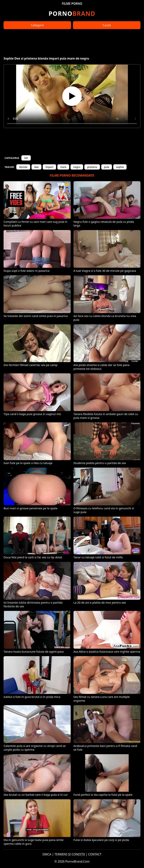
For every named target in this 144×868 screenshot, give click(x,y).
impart (49, 167)
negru (77, 167)
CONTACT (95, 854)
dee (36, 167)
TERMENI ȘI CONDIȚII (70, 854)
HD (26, 158)
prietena (92, 167)
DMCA (47, 854)
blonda (23, 167)
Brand (72, 13)
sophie (120, 167)
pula (107, 167)
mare (63, 167)
